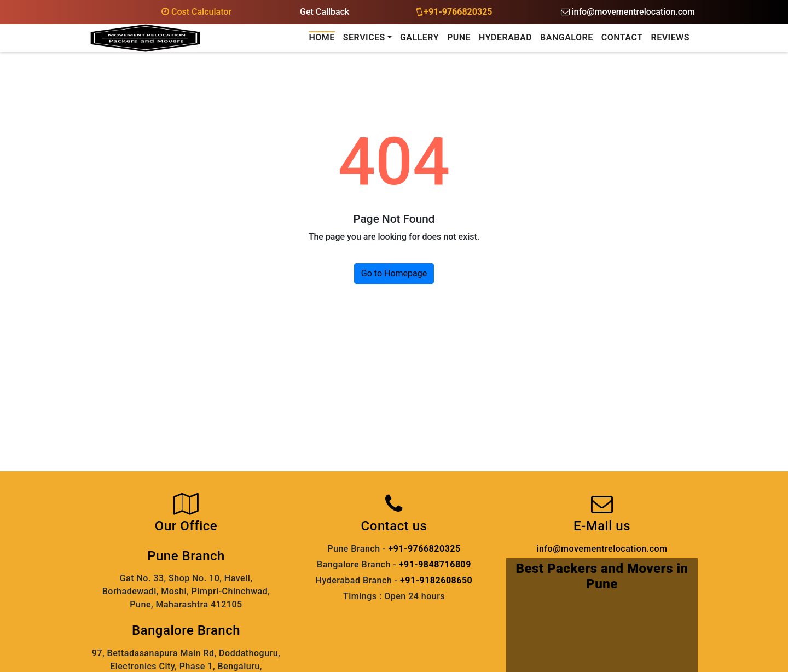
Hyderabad (505, 37)
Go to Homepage (394, 273)
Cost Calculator (196, 12)
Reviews (670, 37)
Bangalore (567, 37)
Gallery (419, 37)
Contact (622, 37)
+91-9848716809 (435, 564)
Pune (459, 37)
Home (321, 37)
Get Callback (325, 12)
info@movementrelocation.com (628, 12)
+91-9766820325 (455, 11)
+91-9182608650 (436, 580)
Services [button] (364, 37)
